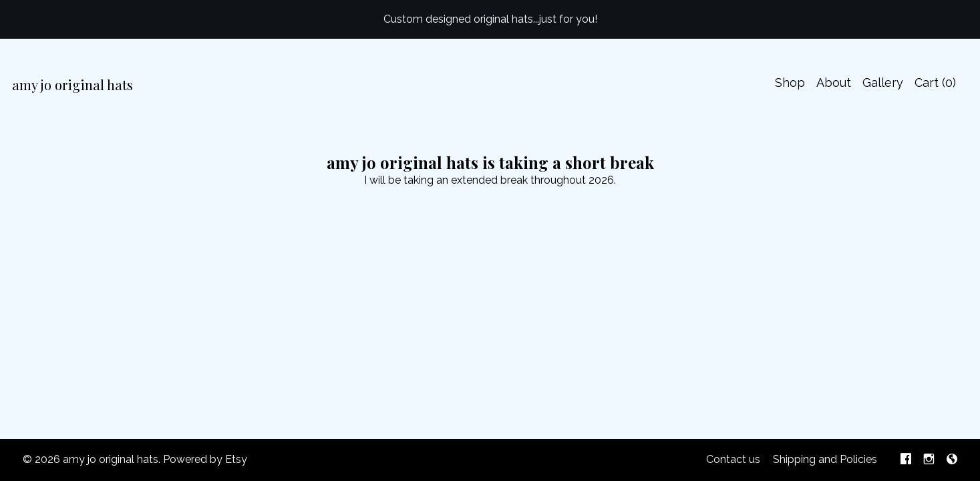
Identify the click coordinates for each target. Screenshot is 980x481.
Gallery (883, 83)
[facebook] (906, 460)
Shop (790, 83)
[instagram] (929, 460)
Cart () (935, 83)
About (834, 83)
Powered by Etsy (205, 459)
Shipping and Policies (825, 459)
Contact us (733, 459)
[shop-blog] (952, 460)
